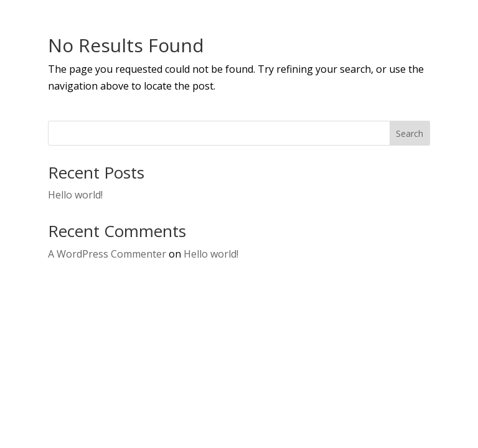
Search (410, 133)
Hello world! (75, 195)
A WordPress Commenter (107, 254)
